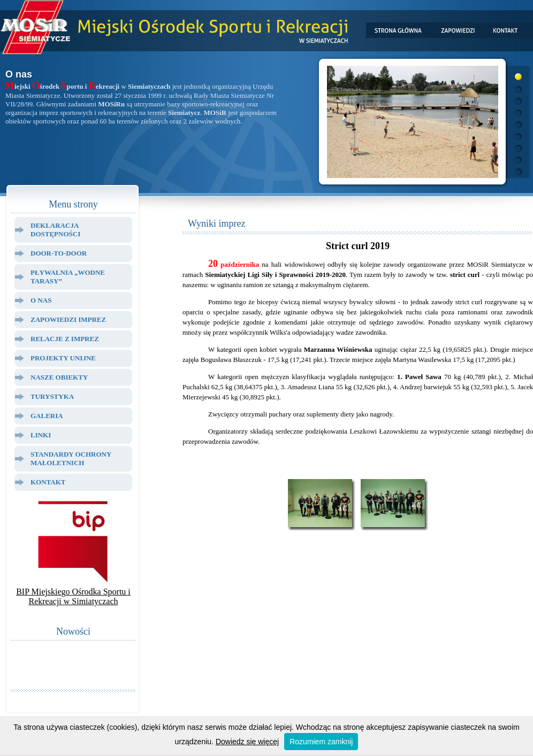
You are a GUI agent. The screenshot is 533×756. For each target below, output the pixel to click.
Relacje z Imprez (65, 339)
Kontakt (48, 482)
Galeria (47, 416)
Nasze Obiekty (59, 377)
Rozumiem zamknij (321, 742)
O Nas (41, 300)
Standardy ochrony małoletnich (71, 458)
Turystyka (52, 396)
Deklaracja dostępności (55, 230)
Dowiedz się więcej (247, 742)
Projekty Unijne (63, 358)
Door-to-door (59, 253)
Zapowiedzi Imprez (68, 319)
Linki (41, 435)
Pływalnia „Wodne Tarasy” (68, 277)
